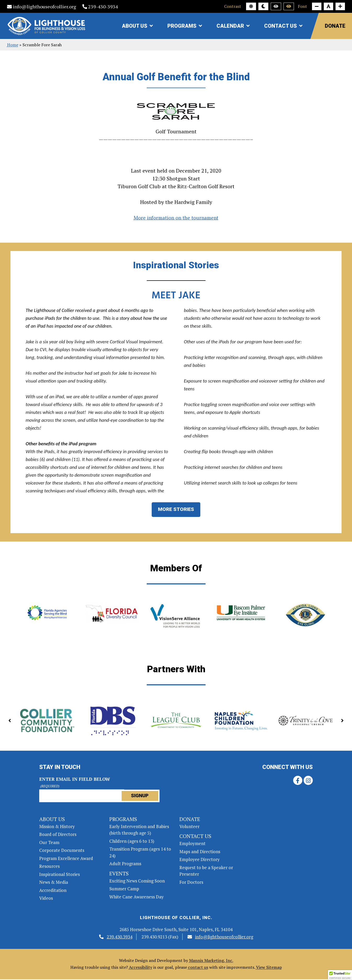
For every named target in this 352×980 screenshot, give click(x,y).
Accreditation (53, 891)
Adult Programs (125, 864)
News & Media (54, 883)
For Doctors (191, 883)
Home (13, 45)
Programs (182, 26)
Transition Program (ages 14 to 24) (140, 853)
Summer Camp (124, 889)
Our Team (49, 843)
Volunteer (189, 827)
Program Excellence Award (66, 859)
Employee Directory (200, 860)
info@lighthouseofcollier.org (42, 7)
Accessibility (141, 968)
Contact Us (280, 26)
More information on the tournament (176, 218)
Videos (46, 899)
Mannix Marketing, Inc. (211, 961)
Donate (335, 26)
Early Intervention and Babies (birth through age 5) (139, 831)
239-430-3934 (100, 7)
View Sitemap (269, 968)
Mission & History (57, 827)
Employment (192, 844)
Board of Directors (58, 835)
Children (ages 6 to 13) (132, 842)
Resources (49, 867)
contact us (198, 968)
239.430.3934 (120, 938)
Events (119, 874)
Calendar (230, 26)
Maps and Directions (200, 852)
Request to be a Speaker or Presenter (206, 872)
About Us (135, 26)
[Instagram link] (308, 781)
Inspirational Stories (59, 875)
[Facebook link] (298, 781)
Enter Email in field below (75, 783)
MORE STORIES (176, 510)
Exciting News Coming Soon (137, 882)
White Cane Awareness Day (137, 898)
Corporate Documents (62, 851)
